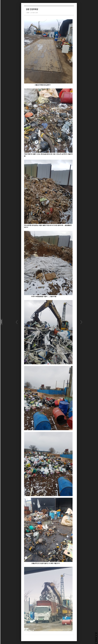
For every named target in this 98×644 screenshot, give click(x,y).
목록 (1, 322)
